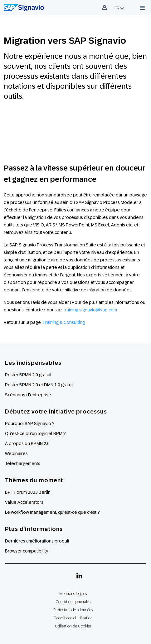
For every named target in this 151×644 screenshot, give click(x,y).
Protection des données (73, 610)
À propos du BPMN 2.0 (27, 443)
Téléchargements (23, 463)
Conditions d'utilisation (73, 618)
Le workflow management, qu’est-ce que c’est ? (52, 512)
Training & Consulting (64, 322)
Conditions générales (73, 602)
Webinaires (16, 453)
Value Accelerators (24, 502)
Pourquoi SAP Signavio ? (30, 424)
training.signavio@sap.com (90, 310)
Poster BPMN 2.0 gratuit (28, 375)
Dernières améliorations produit (37, 541)
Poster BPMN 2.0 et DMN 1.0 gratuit (39, 385)
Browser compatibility (27, 551)
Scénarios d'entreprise (28, 395)
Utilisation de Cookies (73, 626)
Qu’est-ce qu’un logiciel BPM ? (35, 433)
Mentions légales (73, 594)
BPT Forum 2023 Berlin (28, 492)
